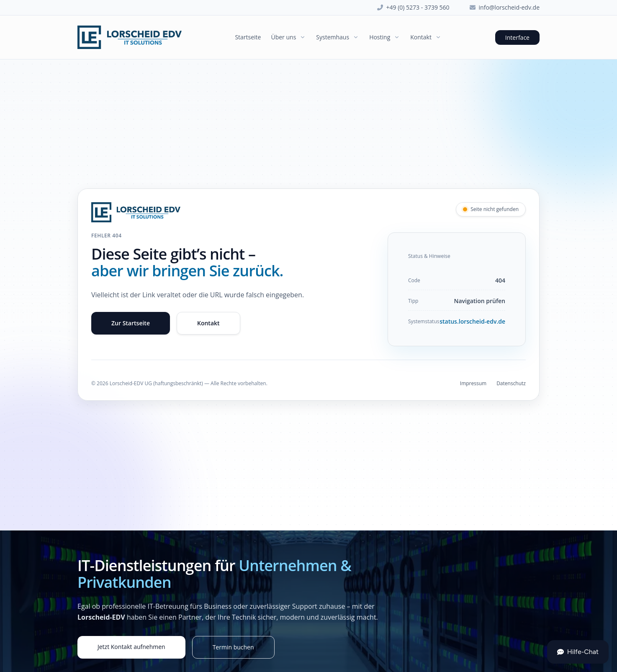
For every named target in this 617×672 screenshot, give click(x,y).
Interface (517, 37)
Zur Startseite (131, 323)
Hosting (385, 37)
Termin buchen (233, 647)
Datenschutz (511, 384)
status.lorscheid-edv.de (472, 321)
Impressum (473, 384)
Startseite (248, 37)
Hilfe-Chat (578, 652)
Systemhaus (338, 37)
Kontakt (426, 37)
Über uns (288, 37)
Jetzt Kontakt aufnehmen (131, 647)
